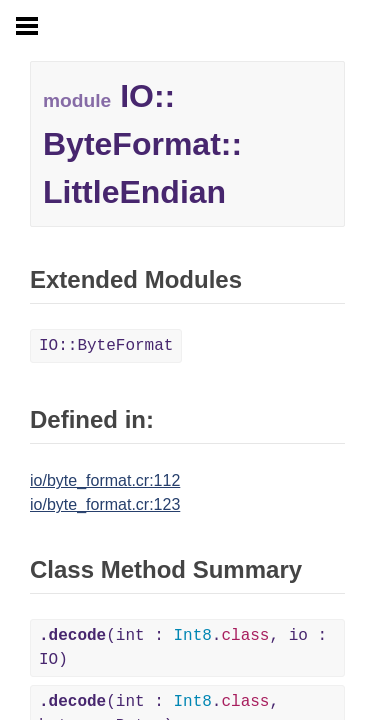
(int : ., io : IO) (183, 648)
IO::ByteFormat (106, 346)
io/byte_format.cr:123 (105, 504)
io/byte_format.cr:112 (105, 480)
